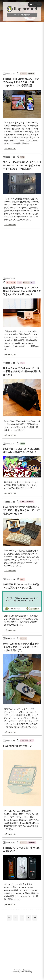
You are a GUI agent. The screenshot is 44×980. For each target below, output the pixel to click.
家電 (22, 157)
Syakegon (27, 970)
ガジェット (11, 283)
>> (35, 918)
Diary (23, 444)
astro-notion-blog (26, 972)
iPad (19, 283)
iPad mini (30, 502)
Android (31, 74)
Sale (22, 579)
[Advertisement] (22, 46)
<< (9, 918)
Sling (22, 363)
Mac (33, 283)
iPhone (23, 74)
